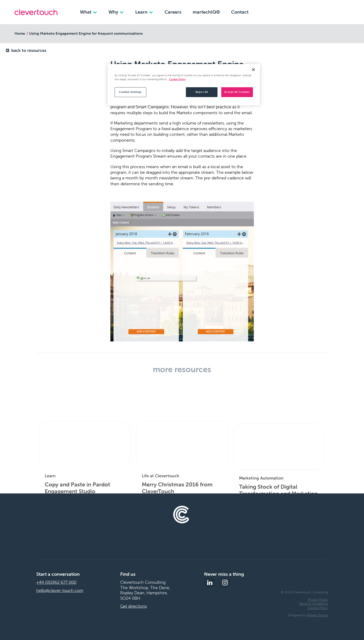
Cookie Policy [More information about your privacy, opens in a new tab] (177, 79)
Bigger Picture (318, 615)
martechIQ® (206, 12)
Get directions (134, 606)
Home (20, 33)
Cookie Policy (318, 608)
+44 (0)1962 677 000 (56, 582)
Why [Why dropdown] (116, 12)
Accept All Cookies (237, 92)
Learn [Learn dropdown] (144, 12)
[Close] (253, 70)
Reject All (202, 92)
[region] (184, 85)
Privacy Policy (318, 600)
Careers (173, 12)
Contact (240, 12)
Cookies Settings (130, 92)
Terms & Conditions (313, 604)
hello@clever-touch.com (60, 591)
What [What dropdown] (89, 12)
